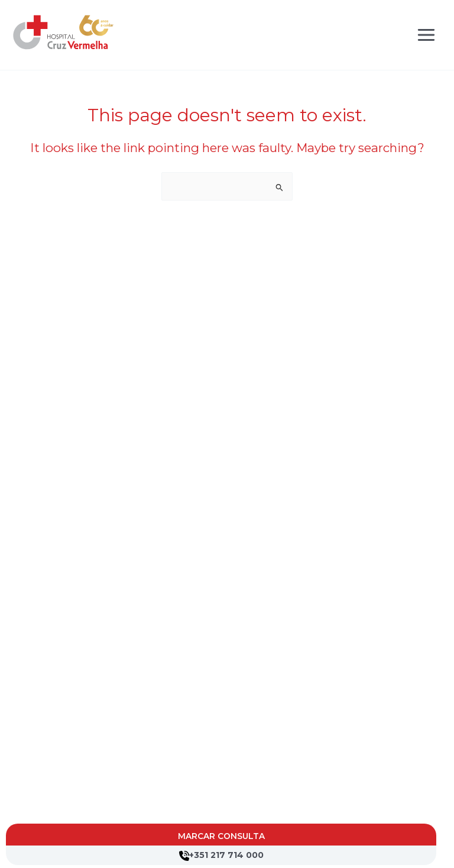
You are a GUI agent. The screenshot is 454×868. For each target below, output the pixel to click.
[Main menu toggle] (427, 35)
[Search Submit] (280, 187)
